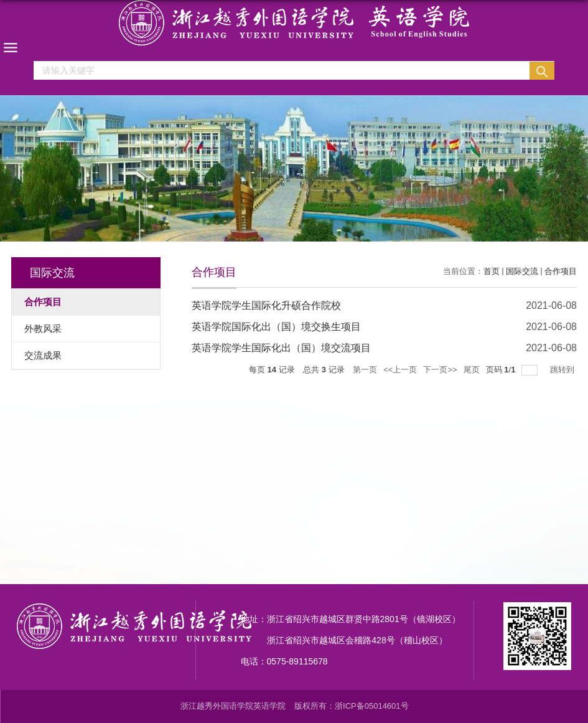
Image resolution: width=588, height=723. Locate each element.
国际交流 (522, 271)
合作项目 (561, 271)
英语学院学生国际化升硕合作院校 (266, 305)
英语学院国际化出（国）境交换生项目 (276, 327)
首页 (492, 271)
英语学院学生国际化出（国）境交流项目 (281, 348)
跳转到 (563, 370)
